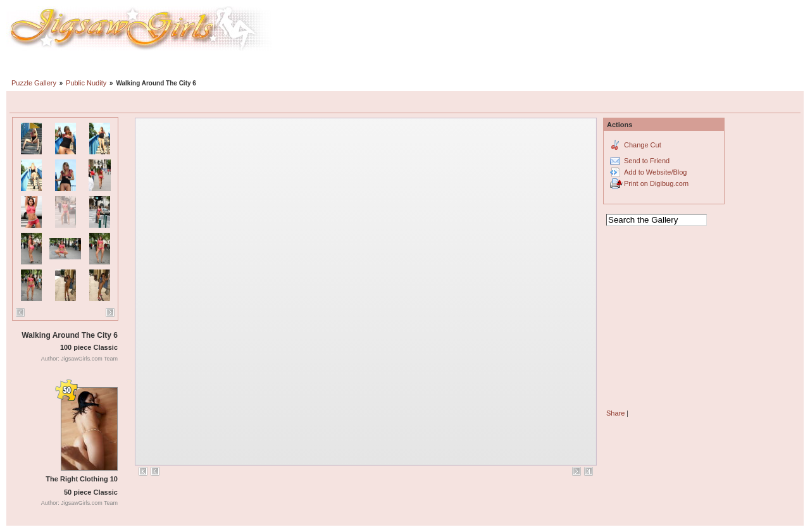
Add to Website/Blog (655, 172)
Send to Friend (647, 161)
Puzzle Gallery (34, 83)
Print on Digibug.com (656, 183)
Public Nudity (86, 83)
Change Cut (643, 145)
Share (615, 413)
